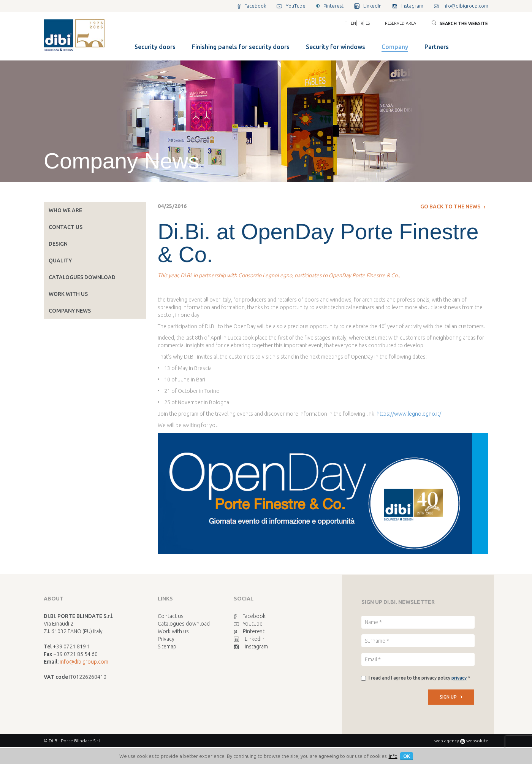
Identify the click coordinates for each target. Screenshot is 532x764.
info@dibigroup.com (84, 662)
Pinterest (249, 631)
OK (407, 756)
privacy (459, 678)
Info (393, 756)
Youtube (248, 624)
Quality (60, 260)
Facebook (250, 616)
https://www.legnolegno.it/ (409, 414)
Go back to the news (453, 206)
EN (353, 23)
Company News (70, 311)
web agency (447, 741)
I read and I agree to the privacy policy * (419, 678)
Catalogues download (82, 277)
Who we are (65, 210)
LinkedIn (249, 639)
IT (345, 23)
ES (368, 23)
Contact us (66, 227)
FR (361, 23)
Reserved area (401, 23)
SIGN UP (451, 697)
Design (58, 244)
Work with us (68, 294)
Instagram (251, 646)
